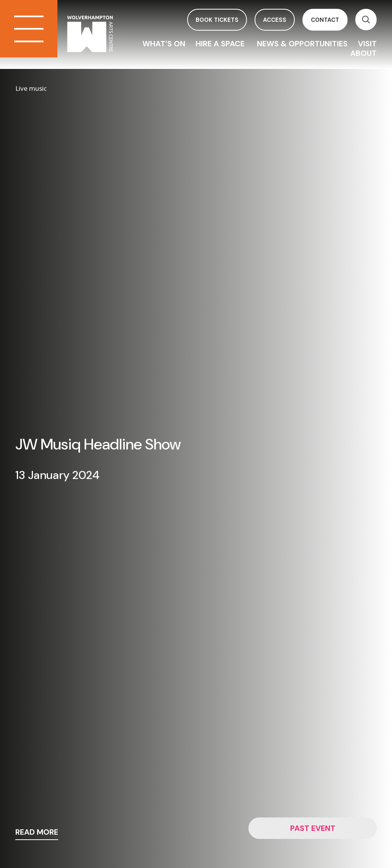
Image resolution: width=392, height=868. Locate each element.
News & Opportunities (302, 44)
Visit (367, 44)
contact (325, 20)
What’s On (164, 44)
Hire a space (221, 44)
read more (37, 833)
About (363, 53)
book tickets (217, 20)
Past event (313, 828)
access (275, 20)
